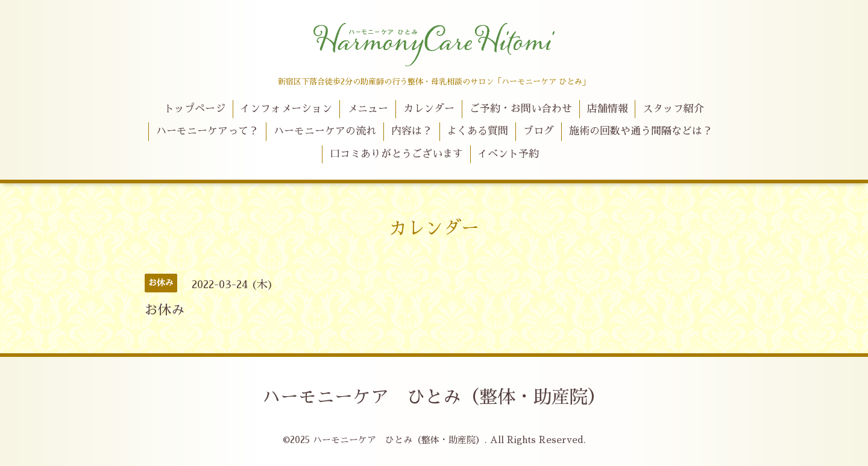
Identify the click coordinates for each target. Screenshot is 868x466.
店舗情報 (608, 109)
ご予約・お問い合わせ (521, 109)
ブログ (539, 131)
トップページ (195, 109)
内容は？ (412, 131)
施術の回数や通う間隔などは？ (641, 131)
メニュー (368, 109)
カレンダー (429, 109)
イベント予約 (508, 154)
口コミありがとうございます (396, 154)
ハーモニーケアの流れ (325, 131)
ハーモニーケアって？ (207, 131)
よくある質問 (477, 131)
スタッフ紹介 (673, 109)
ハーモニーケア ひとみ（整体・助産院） (434, 397)
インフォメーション (286, 109)
